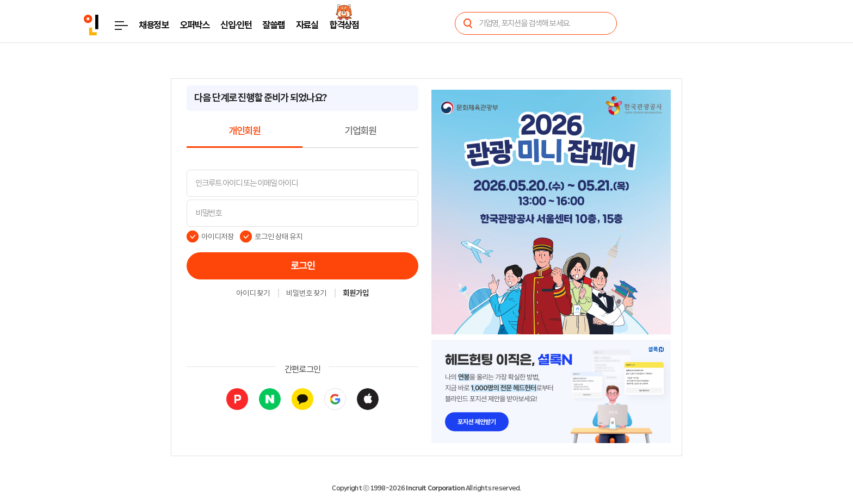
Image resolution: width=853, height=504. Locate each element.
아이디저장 (218, 237)
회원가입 (356, 294)
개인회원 (245, 131)
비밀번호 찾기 (306, 294)
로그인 (303, 266)
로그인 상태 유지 (279, 237)
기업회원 (360, 131)
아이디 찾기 (253, 294)
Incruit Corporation (435, 488)
